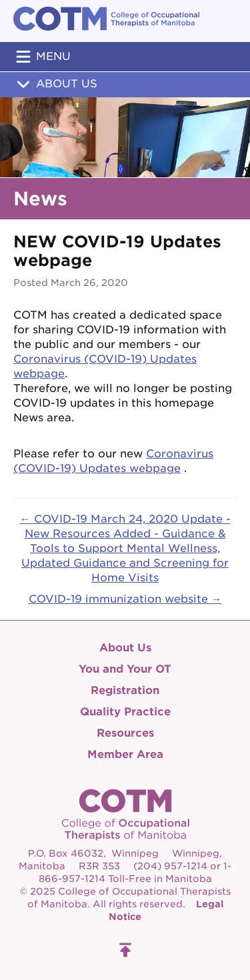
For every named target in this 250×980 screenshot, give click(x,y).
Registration (125, 690)
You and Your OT (125, 669)
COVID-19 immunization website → (125, 599)
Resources (125, 733)
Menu (42, 57)
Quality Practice (125, 712)
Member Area (125, 754)
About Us (55, 84)
